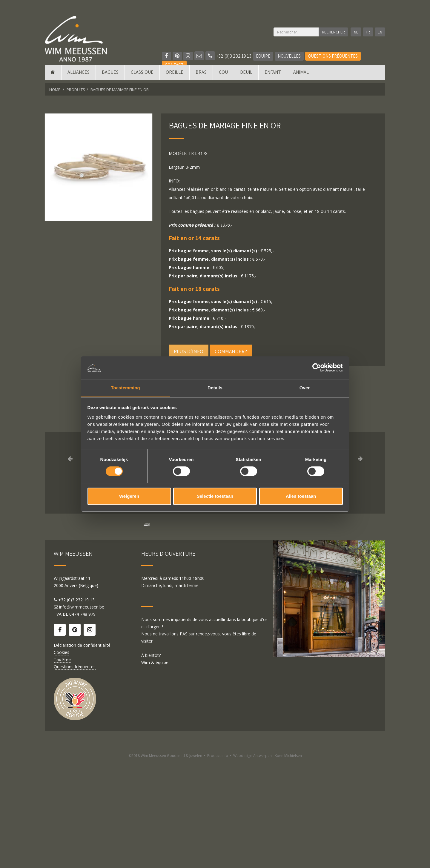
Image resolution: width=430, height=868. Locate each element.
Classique (142, 75)
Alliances (79, 75)
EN (380, 32)
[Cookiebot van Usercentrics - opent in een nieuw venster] (317, 367)
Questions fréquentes (334, 56)
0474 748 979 (82, 720)
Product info (218, 861)
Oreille (175, 75)
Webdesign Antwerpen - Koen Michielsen (268, 861)
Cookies (62, 758)
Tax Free (62, 765)
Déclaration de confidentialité (82, 751)
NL (355, 32)
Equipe (264, 56)
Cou (223, 75)
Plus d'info (189, 351)
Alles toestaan (301, 496)
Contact (174, 65)
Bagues (110, 75)
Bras (201, 75)
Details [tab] (215, 388)
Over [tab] (305, 388)
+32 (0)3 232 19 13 (229, 56)
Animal (301, 75)
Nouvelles (290, 56)
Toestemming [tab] (125, 388)
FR (368, 32)
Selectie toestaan (215, 496)
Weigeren (129, 496)
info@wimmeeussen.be (82, 713)
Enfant (273, 75)
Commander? (231, 351)
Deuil (246, 75)
